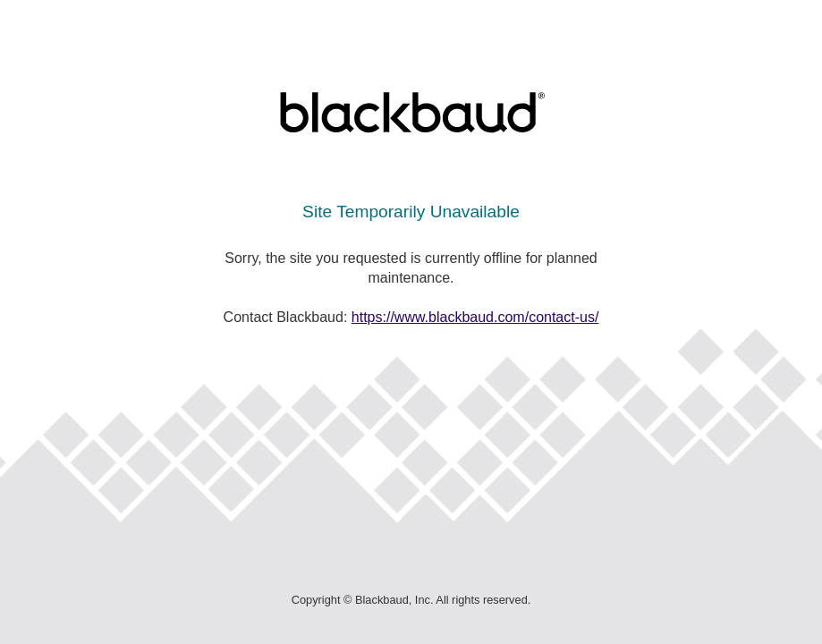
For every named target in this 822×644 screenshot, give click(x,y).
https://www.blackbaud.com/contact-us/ (475, 317)
